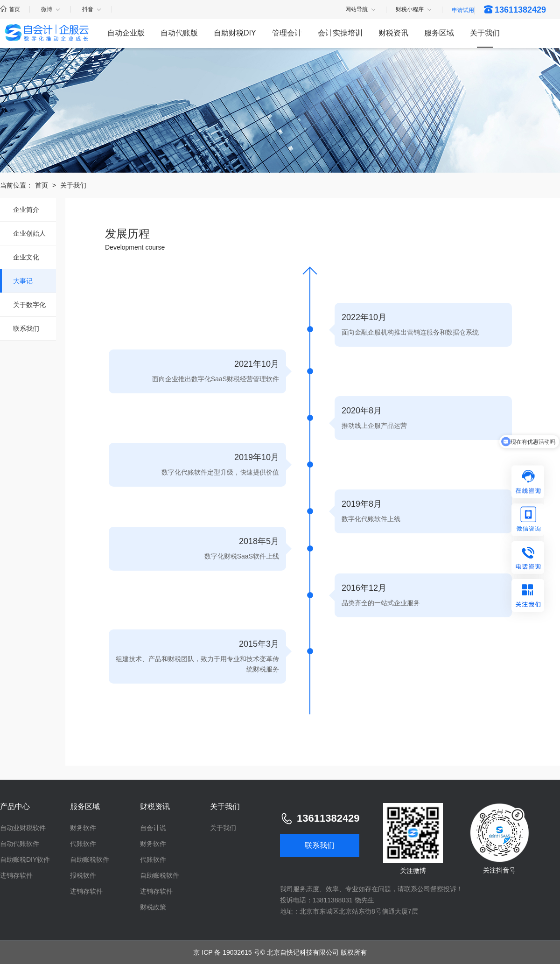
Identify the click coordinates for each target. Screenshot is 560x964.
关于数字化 (29, 305)
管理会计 (287, 33)
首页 (10, 9)
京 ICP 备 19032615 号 (227, 952)
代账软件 (83, 844)
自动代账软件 (20, 844)
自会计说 (153, 828)
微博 (51, 9)
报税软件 (83, 875)
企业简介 (26, 210)
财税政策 (153, 907)
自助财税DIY (235, 33)
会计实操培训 (340, 33)
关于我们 (485, 33)
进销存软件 (16, 875)
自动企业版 (126, 33)
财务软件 (83, 828)
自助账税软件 (90, 859)
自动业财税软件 (23, 828)
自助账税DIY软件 (25, 859)
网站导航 (361, 10)
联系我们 (26, 328)
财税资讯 (393, 33)
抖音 (92, 9)
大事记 (23, 281)
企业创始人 (29, 233)
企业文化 (26, 257)
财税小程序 (414, 10)
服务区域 (439, 33)
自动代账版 (179, 33)
